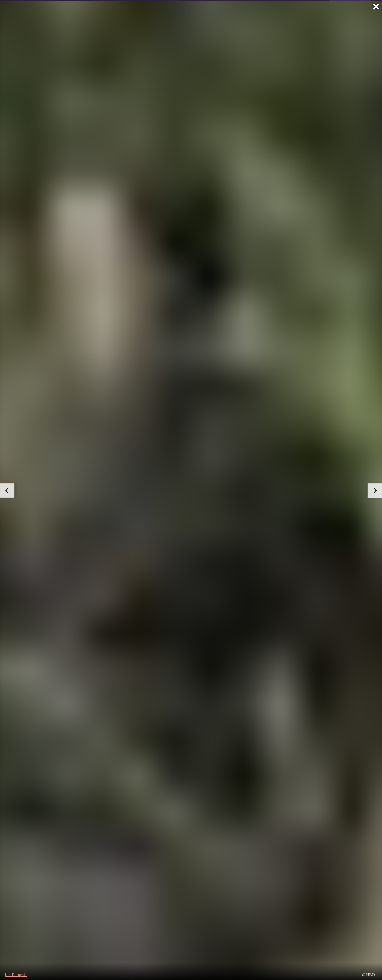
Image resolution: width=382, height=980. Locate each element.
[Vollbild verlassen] (376, 7)
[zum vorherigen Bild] (7, 490)
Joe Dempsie (16, 975)
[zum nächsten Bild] (375, 490)
